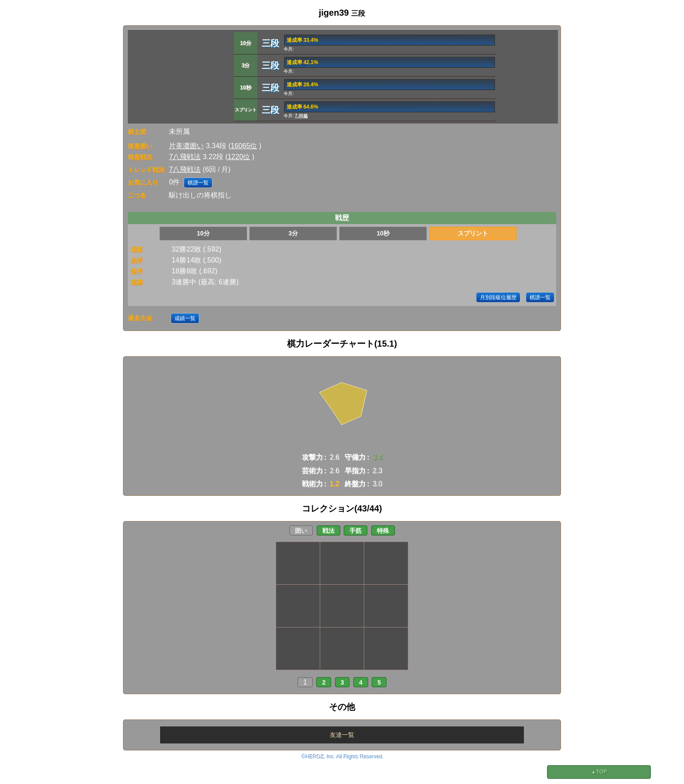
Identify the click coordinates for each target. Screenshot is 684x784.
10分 (203, 233)
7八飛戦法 (185, 157)
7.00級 (301, 116)
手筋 (356, 531)
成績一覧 (185, 318)
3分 (293, 233)
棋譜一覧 (198, 183)
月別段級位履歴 (498, 297)
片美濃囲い (186, 146)
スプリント (473, 233)
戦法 (328, 531)
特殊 (383, 531)
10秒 (383, 233)
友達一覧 (342, 735)
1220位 (239, 157)
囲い (301, 531)
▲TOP (599, 772)
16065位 (244, 146)
